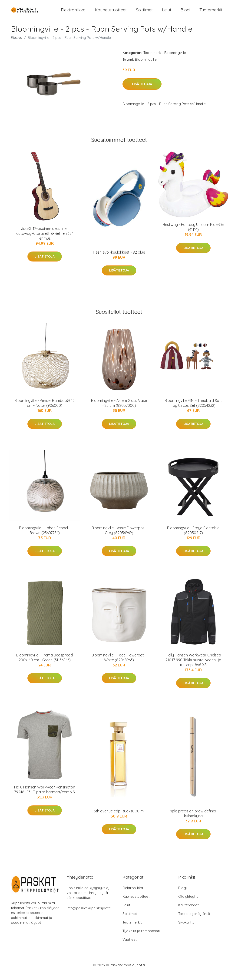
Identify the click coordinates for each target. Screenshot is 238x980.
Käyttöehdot (188, 912)
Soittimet (144, 13)
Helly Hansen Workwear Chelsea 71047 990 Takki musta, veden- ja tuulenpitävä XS (193, 667)
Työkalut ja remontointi (141, 938)
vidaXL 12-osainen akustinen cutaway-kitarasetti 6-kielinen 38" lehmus (45, 240)
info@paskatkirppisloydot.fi (89, 915)
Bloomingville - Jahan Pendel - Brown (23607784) (45, 537)
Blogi (185, 13)
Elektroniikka (73, 13)
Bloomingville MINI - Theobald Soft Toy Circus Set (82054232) (193, 410)
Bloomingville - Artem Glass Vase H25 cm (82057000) (119, 410)
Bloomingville (175, 60)
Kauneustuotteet (111, 13)
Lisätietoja (142, 91)
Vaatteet (130, 946)
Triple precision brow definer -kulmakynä (193, 820)
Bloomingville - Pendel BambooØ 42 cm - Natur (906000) (45, 410)
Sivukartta (186, 929)
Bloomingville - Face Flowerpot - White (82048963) (119, 664)
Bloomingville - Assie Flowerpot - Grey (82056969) (119, 537)
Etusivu (17, 45)
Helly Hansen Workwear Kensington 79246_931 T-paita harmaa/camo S (45, 796)
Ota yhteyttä (188, 903)
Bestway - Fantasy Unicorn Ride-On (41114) (193, 234)
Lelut (167, 13)
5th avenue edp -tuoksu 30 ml (119, 818)
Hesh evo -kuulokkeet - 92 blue (119, 259)
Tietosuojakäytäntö (194, 921)
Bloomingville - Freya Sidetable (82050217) (193, 537)
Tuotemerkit (211, 13)
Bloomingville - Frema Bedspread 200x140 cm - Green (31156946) (45, 664)
